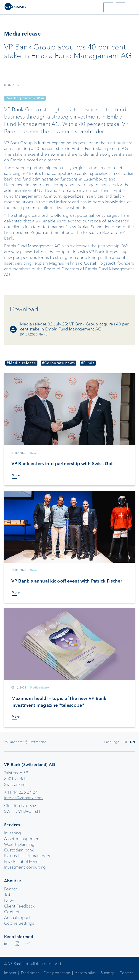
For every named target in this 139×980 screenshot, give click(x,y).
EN (132, 742)
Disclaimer (30, 973)
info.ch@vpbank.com (23, 798)
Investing (13, 833)
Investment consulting (25, 867)
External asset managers (27, 856)
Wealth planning (19, 844)
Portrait (11, 889)
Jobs (9, 895)
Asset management (22, 839)
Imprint (10, 973)
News (9, 900)
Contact (12, 912)
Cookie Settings (19, 923)
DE (126, 742)
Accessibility (85, 973)
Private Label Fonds (22, 861)
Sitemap (108, 973)
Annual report (17, 918)
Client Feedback (19, 906)
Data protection (57, 973)
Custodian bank (19, 850)
